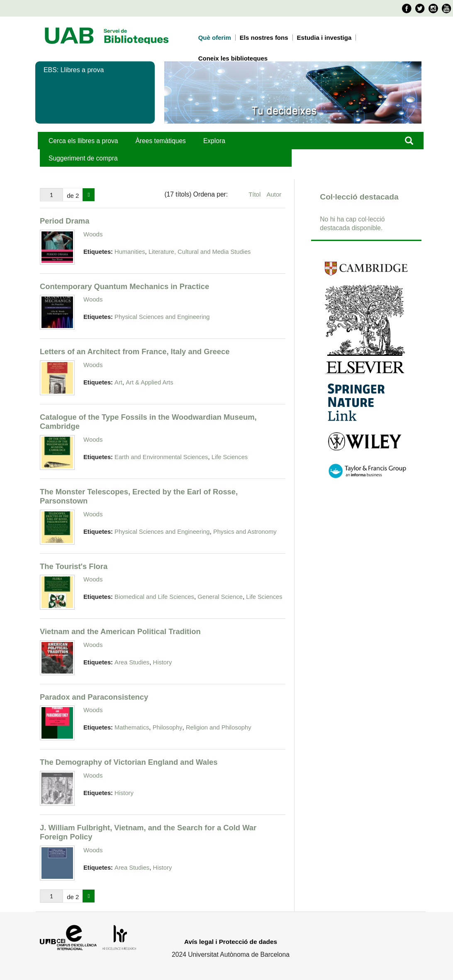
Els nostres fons (264, 38)
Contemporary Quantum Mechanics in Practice (124, 286)
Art (118, 382)
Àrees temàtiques (160, 141)
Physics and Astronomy (245, 532)
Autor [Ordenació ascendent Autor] (274, 194)
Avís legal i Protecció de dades (231, 942)
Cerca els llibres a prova (83, 141)
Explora (214, 141)
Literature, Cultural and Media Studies (200, 252)
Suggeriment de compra (83, 158)
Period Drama (65, 221)
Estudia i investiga (324, 38)
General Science (220, 597)
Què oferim (215, 38)
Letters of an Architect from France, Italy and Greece (135, 351)
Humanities (130, 252)
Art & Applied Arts (149, 382)
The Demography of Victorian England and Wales (129, 762)
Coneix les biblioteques (233, 58)
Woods (93, 234)
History (163, 662)
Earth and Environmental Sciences (161, 457)
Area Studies (132, 662)
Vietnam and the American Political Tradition (120, 631)
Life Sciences (230, 457)
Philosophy (168, 727)
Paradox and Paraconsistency (94, 697)
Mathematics (132, 727)
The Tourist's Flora (74, 566)
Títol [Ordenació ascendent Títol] (255, 194)
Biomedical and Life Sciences (154, 597)
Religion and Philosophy (219, 727)
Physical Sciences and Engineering (162, 317)
